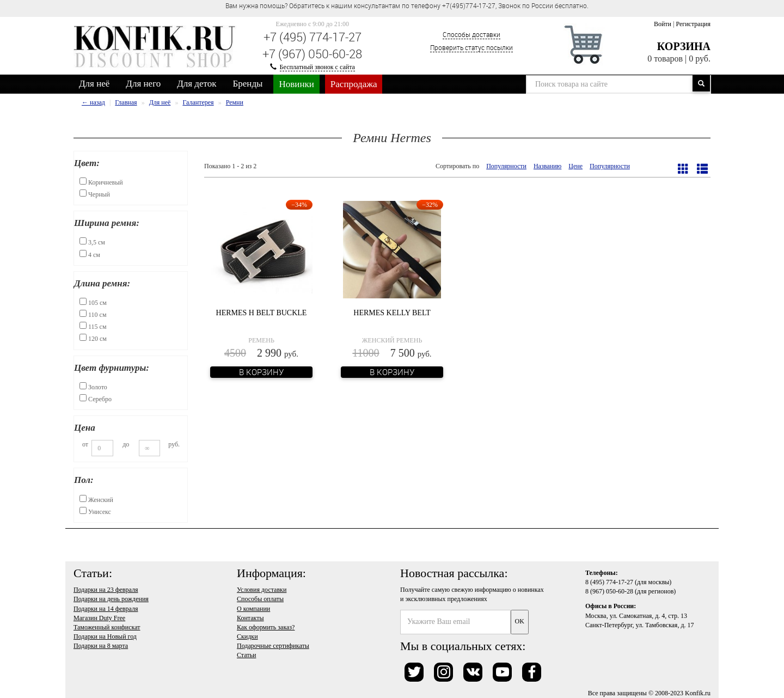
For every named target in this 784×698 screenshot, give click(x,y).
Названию (547, 166)
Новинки (296, 84)
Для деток (197, 84)
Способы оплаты (260, 599)
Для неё (94, 84)
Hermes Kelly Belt (392, 313)
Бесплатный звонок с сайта (317, 67)
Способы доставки (471, 34)
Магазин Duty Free (99, 618)
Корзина (684, 46)
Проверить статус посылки (471, 47)
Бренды (248, 84)
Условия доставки (262, 590)
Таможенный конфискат (107, 627)
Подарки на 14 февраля (106, 609)
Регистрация (693, 24)
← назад (93, 102)
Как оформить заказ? (266, 627)
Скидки (247, 636)
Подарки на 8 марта (101, 646)
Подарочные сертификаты (273, 646)
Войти (663, 24)
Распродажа (354, 84)
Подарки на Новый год (105, 636)
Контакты (250, 618)
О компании (253, 609)
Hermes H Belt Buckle (262, 313)
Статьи (246, 655)
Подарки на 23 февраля (106, 590)
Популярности (506, 166)
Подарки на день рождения (111, 599)
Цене (575, 166)
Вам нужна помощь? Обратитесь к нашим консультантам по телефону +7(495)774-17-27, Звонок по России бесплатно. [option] (407, 5)
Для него (143, 84)
